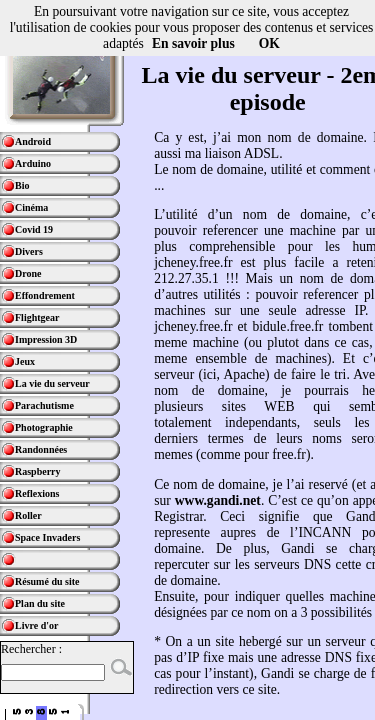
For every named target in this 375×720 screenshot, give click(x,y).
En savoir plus (193, 43)
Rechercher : (31, 649)
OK (269, 43)
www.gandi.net (218, 500)
